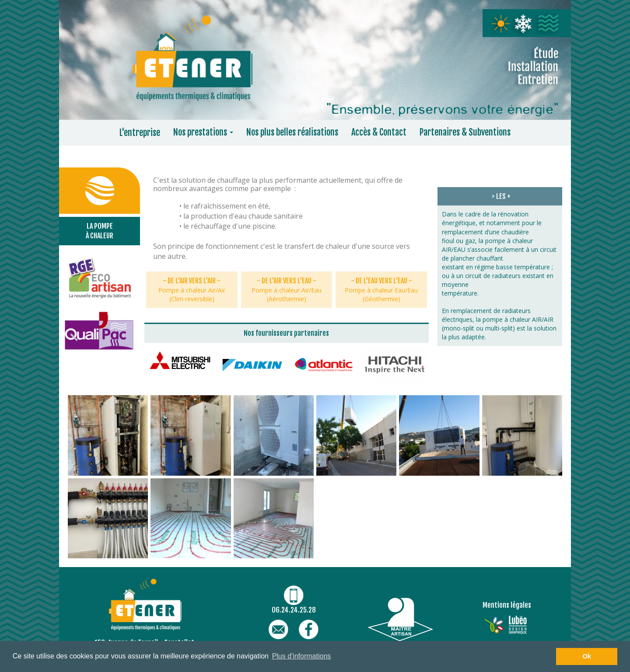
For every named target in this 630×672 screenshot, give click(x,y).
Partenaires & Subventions (465, 132)
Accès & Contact (379, 132)
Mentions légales (507, 605)
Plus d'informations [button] (302, 656)
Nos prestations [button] (203, 132)
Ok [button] (587, 656)
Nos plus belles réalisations (292, 132)
